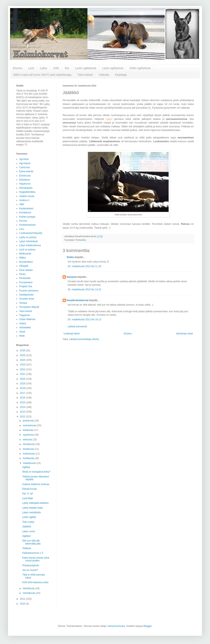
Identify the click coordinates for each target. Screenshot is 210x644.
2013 (23, 412)
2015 (23, 402)
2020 (23, 379)
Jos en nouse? (30, 570)
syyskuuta (29, 435)
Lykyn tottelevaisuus (30, 245)
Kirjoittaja (121, 75)
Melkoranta (25, 254)
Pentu (22, 274)
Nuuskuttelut (26, 262)
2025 (23, 355)
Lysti (31, 68)
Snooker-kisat (27, 299)
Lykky (44, 68)
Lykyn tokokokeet (28, 241)
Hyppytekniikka (27, 192)
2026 (23, 351)
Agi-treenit (25, 163)
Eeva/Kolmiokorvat (78, 300)
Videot (23, 324)
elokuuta (28, 440)
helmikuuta (29, 588)
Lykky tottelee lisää (32, 508)
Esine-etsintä (26, 171)
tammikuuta (29, 593)
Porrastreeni (26, 282)
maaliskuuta (30, 463)
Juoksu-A (24, 200)
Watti (22, 336)
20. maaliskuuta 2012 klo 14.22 (84, 289)
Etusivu (18, 68)
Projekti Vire (26, 286)
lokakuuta (28, 430)
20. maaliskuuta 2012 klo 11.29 (84, 266)
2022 (23, 369)
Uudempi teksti (72, 334)
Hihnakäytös (26, 188)
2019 (23, 384)
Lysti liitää (27, 498)
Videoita (104, 75)
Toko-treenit (26, 311)
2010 (23, 604)
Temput (23, 303)
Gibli (56, 68)
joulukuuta (29, 421)
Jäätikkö (27, 527)
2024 (23, 360)
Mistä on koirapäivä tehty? (36, 472)
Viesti (22, 332)
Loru (22, 229)
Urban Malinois (27, 319)
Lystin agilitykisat (86, 68)
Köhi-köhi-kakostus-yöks (35, 582)
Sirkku (70, 257)
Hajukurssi (25, 184)
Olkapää (24, 266)
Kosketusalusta (27, 225)
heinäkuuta (29, 444)
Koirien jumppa (27, 217)
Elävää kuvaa (29, 489)
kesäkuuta (29, 449)
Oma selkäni (26, 270)
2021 (23, 374)
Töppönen (25, 315)
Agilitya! (26, 536)
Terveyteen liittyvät (29, 307)
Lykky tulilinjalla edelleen (35, 503)
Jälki (22, 204)
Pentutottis (81, 240)
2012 (23, 417)
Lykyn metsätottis (31, 512)
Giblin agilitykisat (140, 68)
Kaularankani (26, 208)
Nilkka (23, 258)
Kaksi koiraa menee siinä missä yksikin (36, 559)
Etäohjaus (25, 180)
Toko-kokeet (85, 75)
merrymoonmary (116, 626)
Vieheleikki (25, 328)
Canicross (25, 167)
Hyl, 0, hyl (28, 494)
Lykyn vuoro (29, 531)
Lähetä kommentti (77, 327)
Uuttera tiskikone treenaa (36, 484)
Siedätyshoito (26, 295)
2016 (23, 398)
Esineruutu (25, 176)
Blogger (148, 626)
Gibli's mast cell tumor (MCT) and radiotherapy (42, 75)
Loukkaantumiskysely (31, 233)
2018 (23, 388)
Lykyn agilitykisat (113, 68)
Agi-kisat (24, 159)
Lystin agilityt (29, 517)
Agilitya (26, 467)
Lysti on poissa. (27, 250)
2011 (23, 599)
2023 (23, 365)
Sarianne (72, 277)
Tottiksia (27, 548)
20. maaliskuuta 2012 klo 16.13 (84, 319)
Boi (67, 68)
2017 (23, 393)
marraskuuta (30, 425)
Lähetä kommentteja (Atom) (84, 339)
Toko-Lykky (28, 522)
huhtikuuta (29, 458)
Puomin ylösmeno (29, 291)
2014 (23, 407)
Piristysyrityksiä (30, 565)
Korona (23, 221)
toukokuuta (29, 454)
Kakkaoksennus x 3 (33, 553)
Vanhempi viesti (184, 334)
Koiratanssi (25, 213)
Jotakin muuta (27, 196)
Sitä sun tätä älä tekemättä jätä (31, 542)
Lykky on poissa (28, 237)
